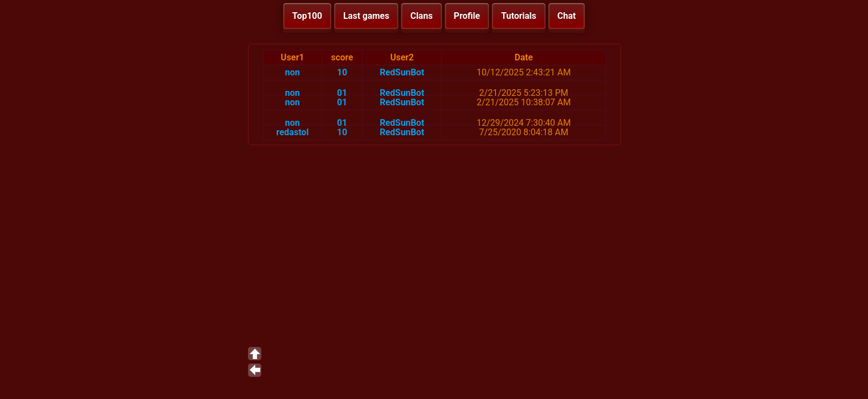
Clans (421, 16)
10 (342, 72)
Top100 (307, 16)
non (293, 72)
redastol (293, 132)
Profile (467, 16)
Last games (366, 16)
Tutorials (519, 16)
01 (342, 93)
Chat (567, 16)
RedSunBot (402, 72)
